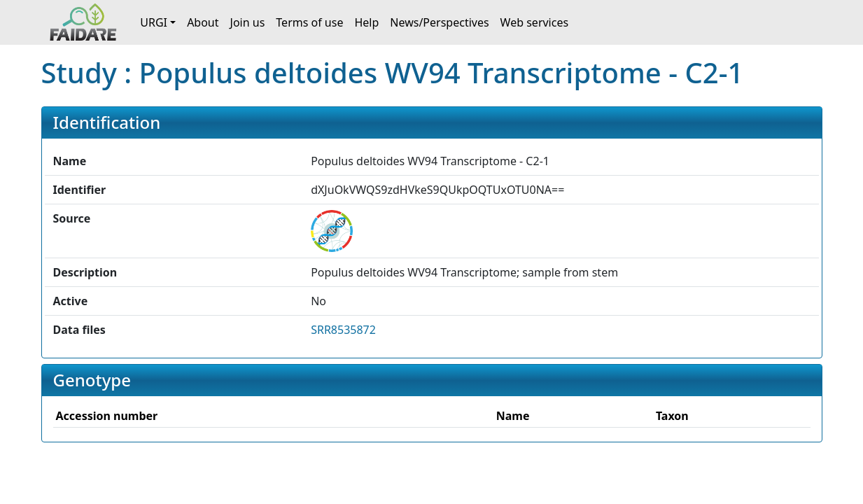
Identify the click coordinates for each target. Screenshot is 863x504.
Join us (248, 22)
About (203, 22)
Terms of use (309, 22)
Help (366, 22)
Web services (535, 22)
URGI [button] (154, 22)
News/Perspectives (439, 22)
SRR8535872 (343, 330)
